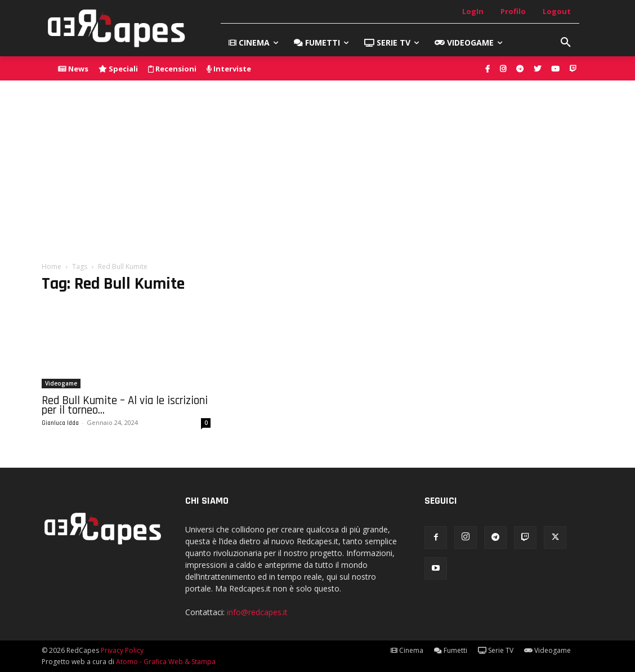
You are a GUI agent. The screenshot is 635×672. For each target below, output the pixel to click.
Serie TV (496, 650)
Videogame (61, 383)
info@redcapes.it (257, 612)
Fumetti (451, 650)
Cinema (407, 650)
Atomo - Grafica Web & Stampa (166, 662)
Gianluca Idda (60, 423)
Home (52, 266)
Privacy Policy (122, 650)
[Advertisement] (317, 165)
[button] (566, 43)
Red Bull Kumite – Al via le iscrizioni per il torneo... (125, 405)
